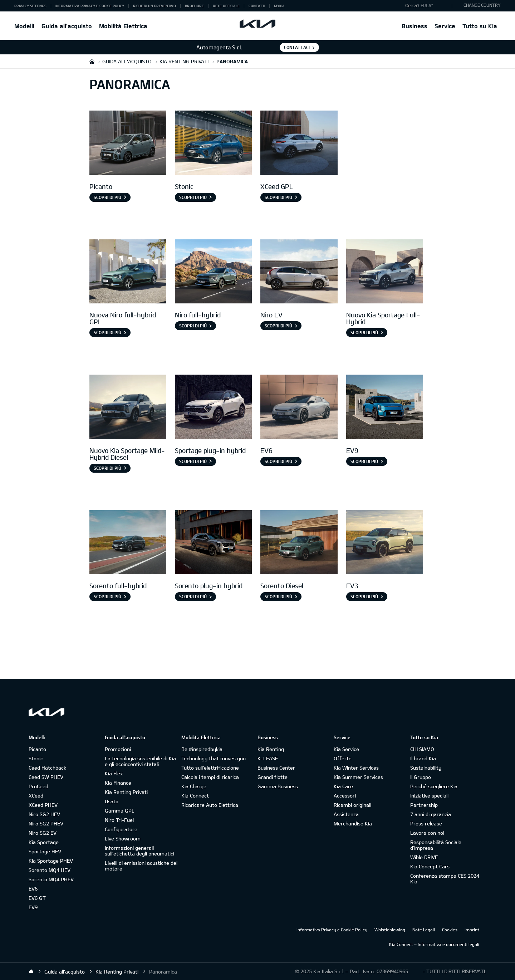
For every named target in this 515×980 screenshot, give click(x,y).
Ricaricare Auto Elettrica (210, 805)
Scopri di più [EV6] (278, 461)
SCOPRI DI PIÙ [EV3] (364, 596)
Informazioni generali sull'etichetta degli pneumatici (139, 851)
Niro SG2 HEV (44, 814)
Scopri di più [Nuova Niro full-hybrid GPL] (107, 332)
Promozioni (118, 749)
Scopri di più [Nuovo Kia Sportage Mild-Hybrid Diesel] (107, 468)
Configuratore (121, 829)
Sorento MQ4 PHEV (51, 879)
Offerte (343, 758)
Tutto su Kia (480, 26)
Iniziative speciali (429, 796)
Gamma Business (278, 786)
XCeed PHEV (43, 805)
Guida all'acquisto (67, 26)
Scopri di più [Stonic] (193, 197)
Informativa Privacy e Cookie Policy (90, 6)
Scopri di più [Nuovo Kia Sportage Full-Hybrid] (364, 332)
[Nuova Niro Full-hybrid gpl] (128, 272)
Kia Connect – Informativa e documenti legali (434, 944)
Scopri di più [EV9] (364, 461)
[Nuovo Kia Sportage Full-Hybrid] (385, 272)
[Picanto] (128, 144)
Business (415, 26)
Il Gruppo (421, 777)
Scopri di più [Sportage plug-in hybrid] (193, 461)
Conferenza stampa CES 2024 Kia (445, 879)
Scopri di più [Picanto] (107, 197)
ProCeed (38, 786)
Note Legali (424, 930)
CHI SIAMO (422, 749)
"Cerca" (425, 5)
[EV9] (385, 408)
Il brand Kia (423, 758)
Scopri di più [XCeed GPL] (278, 197)
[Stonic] (213, 144)
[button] (427, 6)
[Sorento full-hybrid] (128, 543)
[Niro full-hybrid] (213, 272)
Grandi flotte (273, 777)
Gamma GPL (120, 811)
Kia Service (346, 749)
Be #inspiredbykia (202, 749)
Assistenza (346, 814)
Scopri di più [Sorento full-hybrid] (107, 596)
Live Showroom (123, 838)
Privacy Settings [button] (30, 6)
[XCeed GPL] (299, 144)
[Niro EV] (299, 272)
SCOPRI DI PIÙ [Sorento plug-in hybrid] (193, 596)
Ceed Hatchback (47, 768)
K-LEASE (268, 758)
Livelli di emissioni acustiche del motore (141, 866)
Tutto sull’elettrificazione (210, 768)
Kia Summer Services (358, 777)
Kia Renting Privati (126, 792)
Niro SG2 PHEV (46, 823)
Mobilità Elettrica (123, 26)
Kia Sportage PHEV (51, 861)
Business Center (276, 768)
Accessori (345, 796)
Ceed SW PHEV (46, 777)
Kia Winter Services (356, 768)
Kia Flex (114, 773)
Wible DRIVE (424, 857)
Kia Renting (271, 749)
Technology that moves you (214, 758)
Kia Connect (195, 796)
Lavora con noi (427, 833)
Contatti (257, 6)
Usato (112, 801)
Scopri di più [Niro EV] (278, 326)
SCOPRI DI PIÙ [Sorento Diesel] (278, 596)
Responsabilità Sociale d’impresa (436, 845)
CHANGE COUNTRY (482, 5)
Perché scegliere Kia (434, 786)
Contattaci (297, 47)
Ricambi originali (352, 805)
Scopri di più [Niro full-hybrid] (193, 326)
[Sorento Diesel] (299, 543)
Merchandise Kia (353, 823)
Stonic (36, 758)
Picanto (37, 749)
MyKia (279, 6)
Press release (426, 823)
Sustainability (426, 768)
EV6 (33, 889)
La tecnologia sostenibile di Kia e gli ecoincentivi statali (140, 761)
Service (445, 26)
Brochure (194, 6)
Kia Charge (194, 786)
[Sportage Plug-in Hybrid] (213, 408)
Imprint (472, 930)
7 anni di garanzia (431, 814)
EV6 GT (37, 898)
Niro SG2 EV (43, 833)
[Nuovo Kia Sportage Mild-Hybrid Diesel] (128, 408)
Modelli (24, 26)
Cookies (450, 930)
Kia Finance (118, 783)
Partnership (424, 805)
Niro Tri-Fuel (119, 820)
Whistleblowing (390, 930)
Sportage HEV (45, 851)
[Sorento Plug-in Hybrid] (213, 543)
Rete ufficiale (226, 6)
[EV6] (299, 408)
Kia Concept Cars (430, 866)
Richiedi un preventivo (154, 6)
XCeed (36, 796)
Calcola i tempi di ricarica (210, 777)
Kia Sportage (44, 842)
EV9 (33, 907)
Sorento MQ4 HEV (50, 870)
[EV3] (385, 543)
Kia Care (343, 786)
